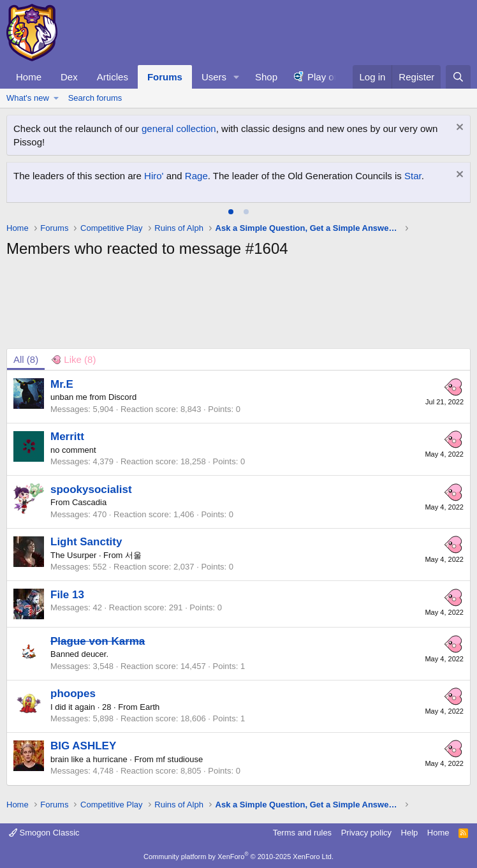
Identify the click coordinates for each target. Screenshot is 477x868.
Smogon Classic (44, 833)
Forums (165, 77)
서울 (133, 555)
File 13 (67, 595)
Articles (113, 77)
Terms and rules (302, 833)
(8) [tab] (26, 359)
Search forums (95, 98)
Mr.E (62, 384)
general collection (179, 129)
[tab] (231, 212)
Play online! (332, 77)
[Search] (458, 77)
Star (413, 176)
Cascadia (89, 502)
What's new (28, 98)
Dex (69, 77)
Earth (150, 707)
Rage (196, 176)
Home (29, 77)
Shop (266, 77)
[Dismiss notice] (458, 129)
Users (214, 77)
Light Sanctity (86, 542)
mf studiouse (180, 759)
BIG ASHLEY (83, 746)
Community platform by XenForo (238, 857)
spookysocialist (91, 489)
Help (410, 833)
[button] (237, 77)
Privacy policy (366, 833)
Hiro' (154, 176)
